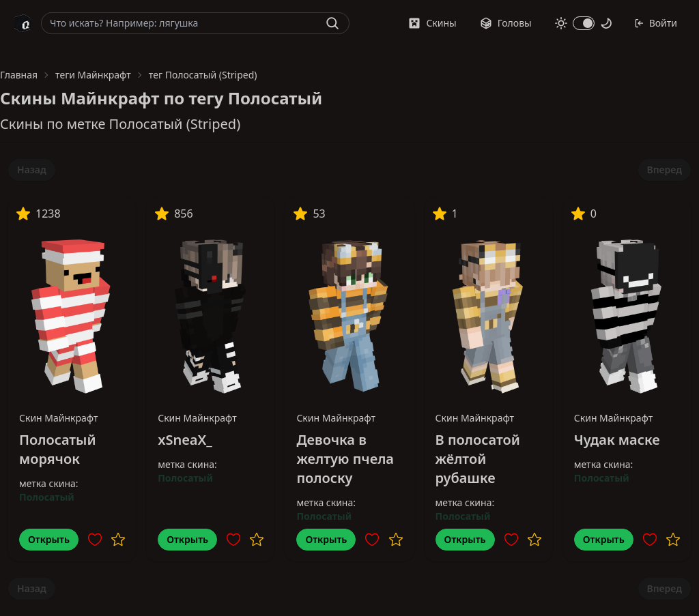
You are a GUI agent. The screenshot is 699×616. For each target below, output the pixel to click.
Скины (432, 23)
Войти (656, 23)
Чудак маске (617, 440)
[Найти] (332, 23)
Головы (506, 23)
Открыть (49, 539)
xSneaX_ (185, 440)
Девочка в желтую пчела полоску (345, 459)
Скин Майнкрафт (59, 418)
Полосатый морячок (58, 449)
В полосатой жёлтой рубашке (478, 459)
